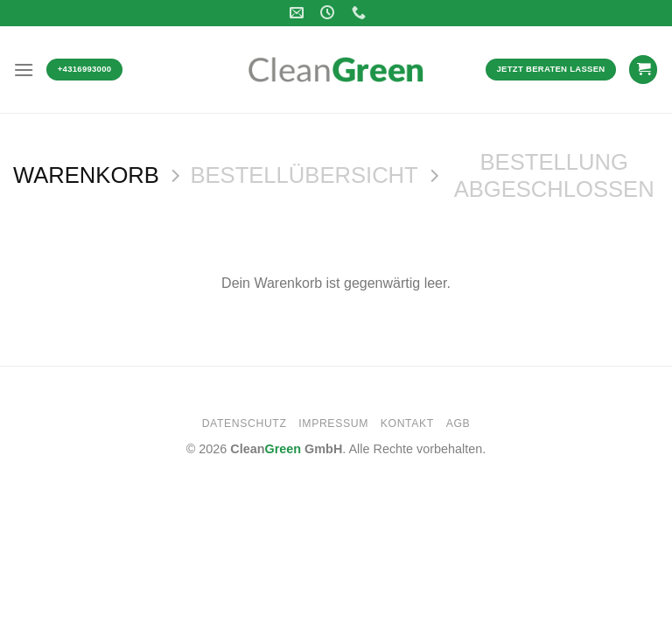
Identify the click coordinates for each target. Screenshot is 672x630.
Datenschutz (245, 423)
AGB (458, 423)
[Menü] (24, 70)
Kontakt (407, 423)
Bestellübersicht (304, 175)
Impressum (333, 423)
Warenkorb (86, 175)
